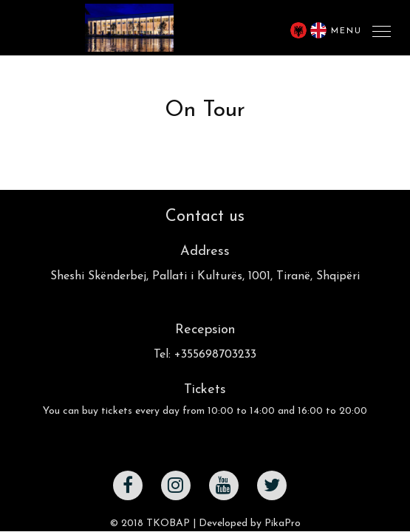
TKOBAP (168, 524)
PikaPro (283, 524)
